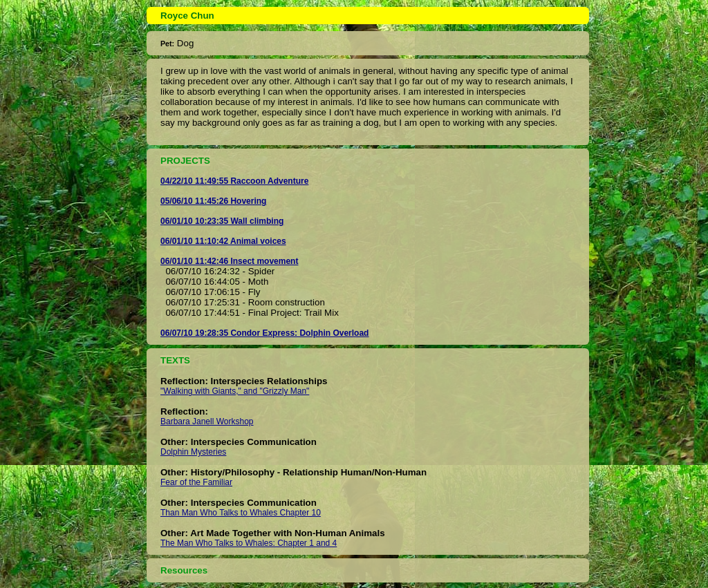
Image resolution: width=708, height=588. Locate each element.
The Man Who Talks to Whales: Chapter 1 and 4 (249, 543)
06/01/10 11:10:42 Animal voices (223, 241)
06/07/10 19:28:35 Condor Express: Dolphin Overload (264, 333)
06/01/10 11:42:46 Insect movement (229, 261)
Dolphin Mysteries (193, 452)
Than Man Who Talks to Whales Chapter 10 (241, 513)
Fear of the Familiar (196, 482)
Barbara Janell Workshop (207, 421)
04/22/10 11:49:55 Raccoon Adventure (234, 181)
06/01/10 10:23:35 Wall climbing (222, 221)
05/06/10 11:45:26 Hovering (213, 201)
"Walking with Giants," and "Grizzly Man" (235, 391)
